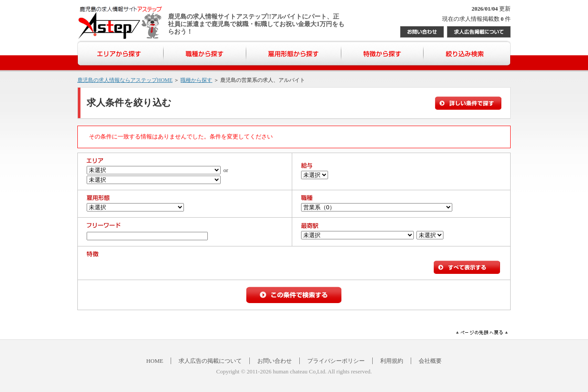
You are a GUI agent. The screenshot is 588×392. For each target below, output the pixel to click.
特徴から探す (382, 53)
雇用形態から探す (294, 53)
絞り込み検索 (467, 53)
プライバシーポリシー (336, 361)
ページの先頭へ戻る (482, 332)
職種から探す (205, 53)
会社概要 (430, 361)
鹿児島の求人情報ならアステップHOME (125, 80)
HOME (155, 361)
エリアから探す (120, 53)
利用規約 (392, 361)
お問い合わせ (422, 32)
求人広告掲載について (479, 32)
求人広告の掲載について (210, 361)
